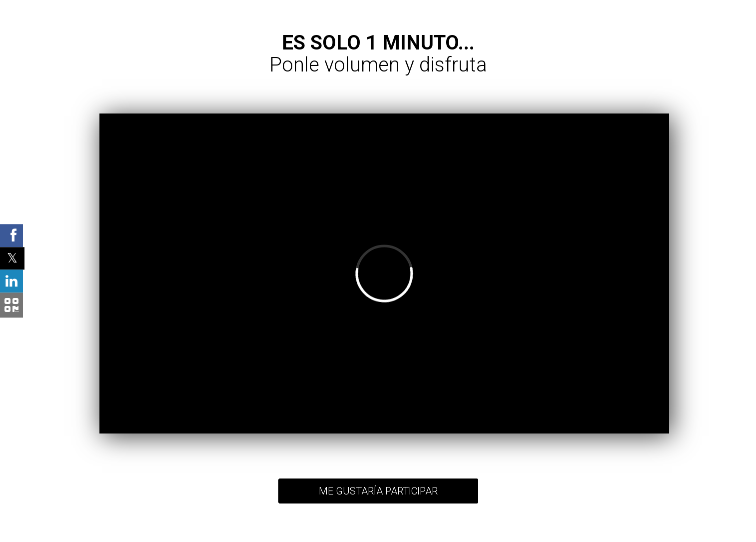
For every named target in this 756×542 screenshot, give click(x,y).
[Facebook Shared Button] (11, 235)
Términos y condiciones (372, 533)
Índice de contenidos (430, 533)
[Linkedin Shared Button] (11, 281)
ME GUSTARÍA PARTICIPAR (378, 491)
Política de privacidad (312, 533)
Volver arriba (266, 533)
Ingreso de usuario (483, 533)
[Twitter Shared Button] (12, 258)
